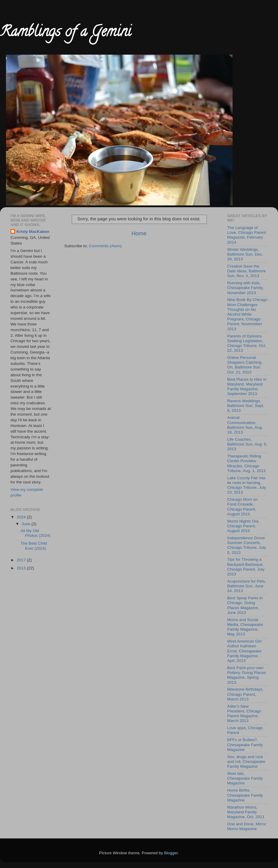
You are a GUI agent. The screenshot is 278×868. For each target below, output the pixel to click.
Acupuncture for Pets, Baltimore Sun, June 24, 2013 (247, 586)
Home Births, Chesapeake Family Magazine (245, 795)
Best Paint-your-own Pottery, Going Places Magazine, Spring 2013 (247, 675)
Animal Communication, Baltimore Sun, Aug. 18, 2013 (245, 425)
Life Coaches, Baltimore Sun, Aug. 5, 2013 (247, 444)
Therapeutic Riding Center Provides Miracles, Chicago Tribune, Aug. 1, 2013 (246, 463)
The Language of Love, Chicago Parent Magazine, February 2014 (247, 235)
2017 (22, 560)
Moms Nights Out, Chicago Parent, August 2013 (243, 526)
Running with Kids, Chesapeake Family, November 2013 (245, 288)
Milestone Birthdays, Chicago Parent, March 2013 (245, 694)
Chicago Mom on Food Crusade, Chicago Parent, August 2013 (242, 507)
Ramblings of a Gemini (66, 33)
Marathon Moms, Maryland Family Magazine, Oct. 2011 (246, 812)
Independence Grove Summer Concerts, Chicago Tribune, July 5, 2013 (247, 545)
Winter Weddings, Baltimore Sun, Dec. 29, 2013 (245, 254)
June (26, 524)
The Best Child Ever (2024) (34, 546)
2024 (22, 517)
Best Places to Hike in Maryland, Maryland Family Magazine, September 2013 (247, 387)
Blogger (171, 853)
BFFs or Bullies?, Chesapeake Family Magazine (245, 745)
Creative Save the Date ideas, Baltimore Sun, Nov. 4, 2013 (246, 271)
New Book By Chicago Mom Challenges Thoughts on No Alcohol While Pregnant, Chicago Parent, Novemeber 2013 (247, 314)
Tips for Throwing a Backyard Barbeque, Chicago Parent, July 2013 (246, 567)
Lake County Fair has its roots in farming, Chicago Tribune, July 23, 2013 (247, 485)
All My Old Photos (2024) (36, 533)
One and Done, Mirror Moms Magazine (247, 826)
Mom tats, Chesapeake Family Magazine (245, 778)
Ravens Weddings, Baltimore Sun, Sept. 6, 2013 (246, 406)
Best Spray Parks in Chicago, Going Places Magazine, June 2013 (245, 605)
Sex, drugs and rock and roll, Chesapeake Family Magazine (246, 762)
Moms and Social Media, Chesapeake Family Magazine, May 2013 (245, 627)
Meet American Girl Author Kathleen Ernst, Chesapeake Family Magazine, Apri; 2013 (244, 651)
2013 (22, 568)
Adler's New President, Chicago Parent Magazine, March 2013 (244, 714)
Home (139, 233)
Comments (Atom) (106, 246)
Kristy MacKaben (33, 232)
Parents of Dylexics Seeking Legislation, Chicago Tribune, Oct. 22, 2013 (247, 343)
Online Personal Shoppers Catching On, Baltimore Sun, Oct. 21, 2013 (244, 365)
